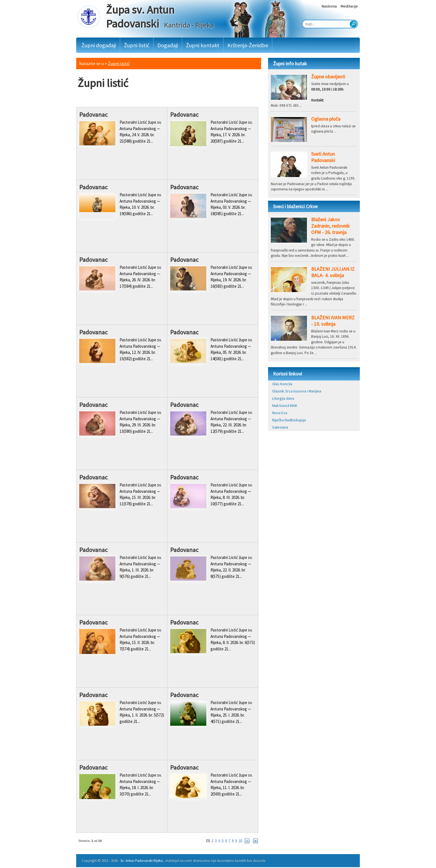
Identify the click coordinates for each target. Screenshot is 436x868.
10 (241, 840)
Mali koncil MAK (285, 406)
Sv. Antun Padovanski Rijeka (142, 861)
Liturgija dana (283, 398)
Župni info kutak (290, 64)
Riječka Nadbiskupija (289, 420)
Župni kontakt (203, 45)
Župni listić (137, 45)
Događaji (168, 45)
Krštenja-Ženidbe (248, 45)
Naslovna (329, 6)
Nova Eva (280, 413)
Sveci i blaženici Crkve (295, 206)
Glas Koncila (282, 384)
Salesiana (280, 427)
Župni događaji (99, 45)
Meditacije (349, 6)
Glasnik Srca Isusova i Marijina (297, 391)
